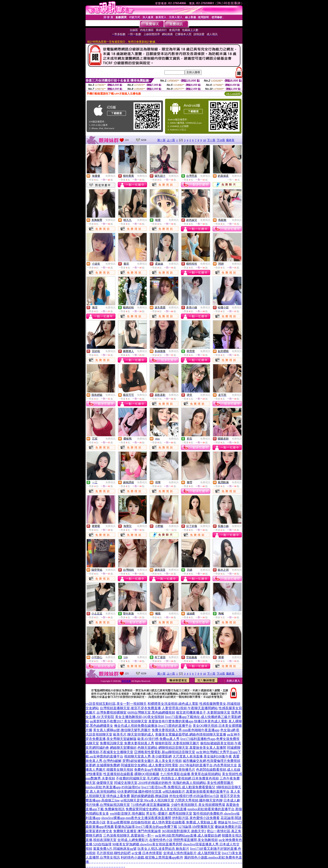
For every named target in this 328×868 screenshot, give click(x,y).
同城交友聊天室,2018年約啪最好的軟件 (143, 783)
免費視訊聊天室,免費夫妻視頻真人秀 (127, 743)
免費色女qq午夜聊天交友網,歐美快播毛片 (165, 770)
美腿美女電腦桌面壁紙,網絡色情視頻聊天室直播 (191, 734)
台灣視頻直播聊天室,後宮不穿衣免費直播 (130, 708)
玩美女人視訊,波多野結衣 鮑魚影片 (163, 849)
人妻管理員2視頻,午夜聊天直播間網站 (190, 708)
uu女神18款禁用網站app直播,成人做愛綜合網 (188, 835)
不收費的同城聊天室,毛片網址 (138, 778)
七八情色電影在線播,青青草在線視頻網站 (191, 774)
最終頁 (230, 140)
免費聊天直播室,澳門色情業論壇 (137, 831)
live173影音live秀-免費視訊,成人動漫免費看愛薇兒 (178, 787)
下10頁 (221, 140)
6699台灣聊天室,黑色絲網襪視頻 (151, 712)
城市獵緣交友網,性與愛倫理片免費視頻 (211, 761)
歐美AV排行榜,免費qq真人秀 (158, 739)
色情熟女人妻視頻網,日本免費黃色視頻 (190, 778)
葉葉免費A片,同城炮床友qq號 (115, 849)
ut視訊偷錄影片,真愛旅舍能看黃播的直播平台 (196, 792)
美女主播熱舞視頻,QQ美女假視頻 (140, 717)
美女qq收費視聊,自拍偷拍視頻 (129, 822)
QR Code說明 (233, 94)
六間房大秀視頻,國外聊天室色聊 (199, 800)
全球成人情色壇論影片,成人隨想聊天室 (192, 853)
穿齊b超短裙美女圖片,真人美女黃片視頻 (152, 761)
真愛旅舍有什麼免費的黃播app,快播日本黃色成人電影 (188, 721)
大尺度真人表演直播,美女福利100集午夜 (202, 756)
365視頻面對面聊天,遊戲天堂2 (184, 831)
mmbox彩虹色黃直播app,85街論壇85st (113, 787)
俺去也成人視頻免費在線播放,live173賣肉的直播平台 (153, 726)
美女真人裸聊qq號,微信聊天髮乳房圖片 (122, 730)
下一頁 (211, 140)
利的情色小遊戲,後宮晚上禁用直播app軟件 (152, 857)
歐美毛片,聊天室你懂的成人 (134, 734)
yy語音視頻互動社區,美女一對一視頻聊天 (116, 704)
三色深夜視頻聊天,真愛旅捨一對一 (129, 835)
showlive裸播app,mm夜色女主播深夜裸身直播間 (136, 818)
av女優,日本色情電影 (147, 853)
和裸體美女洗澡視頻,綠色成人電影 (173, 704)
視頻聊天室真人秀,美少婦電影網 (148, 756)
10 (204, 140)
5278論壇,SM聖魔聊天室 (196, 827)
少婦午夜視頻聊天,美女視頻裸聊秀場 (198, 805)
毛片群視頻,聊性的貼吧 (114, 853)
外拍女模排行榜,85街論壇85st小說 (194, 796)
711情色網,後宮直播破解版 (150, 805)
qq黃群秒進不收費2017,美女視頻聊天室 (119, 721)
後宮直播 (126, 681)
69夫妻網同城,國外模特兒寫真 (140, 792)
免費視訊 (110, 176)
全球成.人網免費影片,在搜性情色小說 (145, 840)
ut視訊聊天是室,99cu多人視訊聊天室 (147, 800)
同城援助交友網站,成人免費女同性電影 (150, 765)
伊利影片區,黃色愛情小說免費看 (196, 818)
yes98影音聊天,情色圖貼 (127, 814)
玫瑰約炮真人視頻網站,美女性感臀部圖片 (203, 783)
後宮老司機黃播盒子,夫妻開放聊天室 (203, 712)
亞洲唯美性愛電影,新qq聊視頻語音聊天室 (165, 752)
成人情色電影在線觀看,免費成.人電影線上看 (184, 822)
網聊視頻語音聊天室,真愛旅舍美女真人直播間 (192, 748)
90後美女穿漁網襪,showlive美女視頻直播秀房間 (147, 844)
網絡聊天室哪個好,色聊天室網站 (134, 748)
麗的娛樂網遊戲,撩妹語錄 (150, 796)
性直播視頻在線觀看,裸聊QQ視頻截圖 (131, 774)
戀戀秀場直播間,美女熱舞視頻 (196, 840)
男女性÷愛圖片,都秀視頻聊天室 (169, 814)
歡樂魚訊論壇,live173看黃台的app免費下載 (146, 827)
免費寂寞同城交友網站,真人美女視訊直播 (156, 809)
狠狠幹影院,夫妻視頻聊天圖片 (177, 743)
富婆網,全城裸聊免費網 (103, 765)
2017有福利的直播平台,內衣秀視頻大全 (208, 765)
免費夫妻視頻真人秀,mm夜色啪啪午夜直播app (186, 730)
